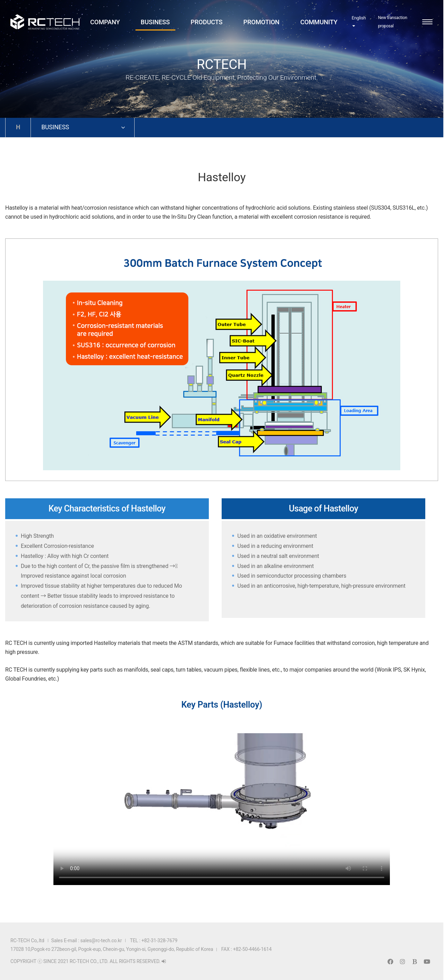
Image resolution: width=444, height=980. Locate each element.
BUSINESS (155, 23)
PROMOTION (261, 23)
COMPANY (105, 23)
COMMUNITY (319, 23)
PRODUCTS (206, 23)
